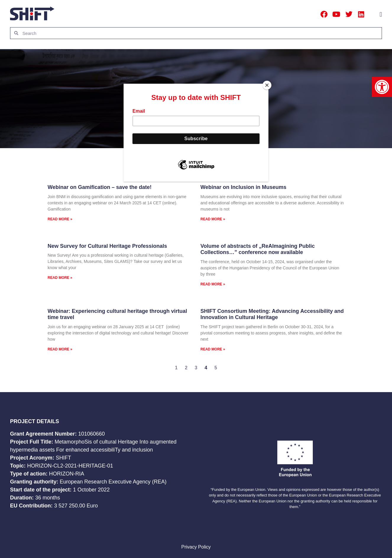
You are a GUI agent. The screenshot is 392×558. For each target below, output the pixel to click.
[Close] (267, 85)
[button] (382, 87)
